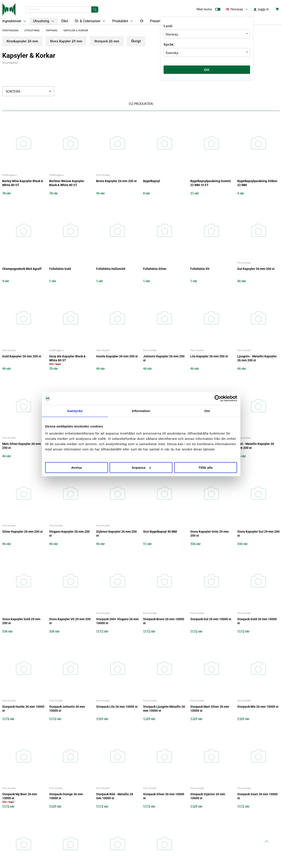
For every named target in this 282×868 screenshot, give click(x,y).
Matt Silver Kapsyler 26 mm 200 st (21, 446)
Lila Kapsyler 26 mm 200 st (209, 357)
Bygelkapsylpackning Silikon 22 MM (257, 183)
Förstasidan (10, 30)
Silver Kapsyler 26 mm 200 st (22, 532)
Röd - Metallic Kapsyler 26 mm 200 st (256, 446)
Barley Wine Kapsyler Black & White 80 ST (23, 183)
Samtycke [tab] (75, 411)
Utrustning (44, 21)
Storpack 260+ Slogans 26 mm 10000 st (117, 621)
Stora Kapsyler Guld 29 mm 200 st (21, 621)
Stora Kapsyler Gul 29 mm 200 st (258, 534)
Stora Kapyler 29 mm (75, 42)
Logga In (261, 9)
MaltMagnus (9, 175)
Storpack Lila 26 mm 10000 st (117, 707)
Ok (207, 70)
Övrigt (157, 42)
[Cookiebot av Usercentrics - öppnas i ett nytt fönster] (218, 398)
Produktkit (123, 21)
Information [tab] (141, 411)
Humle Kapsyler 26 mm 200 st (117, 357)
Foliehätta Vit (200, 269)
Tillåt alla (205, 468)
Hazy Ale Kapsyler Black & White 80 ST (67, 359)
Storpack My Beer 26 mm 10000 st (20, 797)
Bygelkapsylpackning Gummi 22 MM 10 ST (211, 183)
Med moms (208, 10)
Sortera (29, 92)
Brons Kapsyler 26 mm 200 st (116, 181)
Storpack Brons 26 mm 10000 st (164, 621)
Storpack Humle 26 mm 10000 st (23, 709)
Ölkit (65, 21)
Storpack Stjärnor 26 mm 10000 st (208, 797)
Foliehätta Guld (60, 269)
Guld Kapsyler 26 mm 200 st (22, 357)
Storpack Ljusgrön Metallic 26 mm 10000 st (164, 709)
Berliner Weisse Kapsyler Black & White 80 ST (67, 183)
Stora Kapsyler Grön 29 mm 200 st (209, 534)
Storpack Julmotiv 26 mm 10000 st (67, 709)
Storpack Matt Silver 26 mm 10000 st (210, 709)
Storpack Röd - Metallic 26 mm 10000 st (115, 797)
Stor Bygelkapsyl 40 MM (160, 532)
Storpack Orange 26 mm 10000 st (66, 797)
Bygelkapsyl (152, 181)
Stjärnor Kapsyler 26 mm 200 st (116, 534)
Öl (142, 21)
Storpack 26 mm (122, 42)
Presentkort (159, 21)
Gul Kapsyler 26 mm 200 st (256, 269)
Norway (237, 9)
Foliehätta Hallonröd (111, 269)
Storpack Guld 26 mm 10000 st (257, 621)
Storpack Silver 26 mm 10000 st (164, 797)
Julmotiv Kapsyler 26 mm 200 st (164, 359)
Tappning (52, 30)
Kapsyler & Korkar (76, 30)
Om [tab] (207, 411)
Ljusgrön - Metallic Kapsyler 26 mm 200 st (257, 359)
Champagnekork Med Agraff (22, 269)
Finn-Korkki (103, 175)
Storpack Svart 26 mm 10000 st (257, 797)
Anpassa (141, 468)
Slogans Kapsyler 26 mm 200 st (69, 534)
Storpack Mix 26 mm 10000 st (258, 707)
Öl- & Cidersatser (90, 21)
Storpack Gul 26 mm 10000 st (211, 619)
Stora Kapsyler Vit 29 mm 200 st (70, 621)
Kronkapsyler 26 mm (25, 42)
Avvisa (77, 468)
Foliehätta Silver (155, 269)
